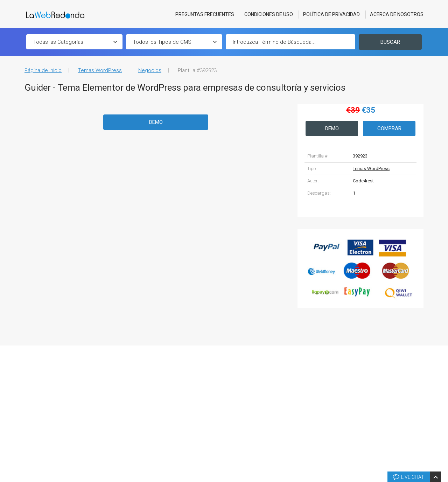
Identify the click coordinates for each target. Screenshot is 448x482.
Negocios (150, 70)
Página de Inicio (43, 70)
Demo (156, 122)
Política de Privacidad (331, 14)
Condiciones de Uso (269, 14)
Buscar (390, 42)
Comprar (389, 128)
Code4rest (363, 181)
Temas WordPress (100, 70)
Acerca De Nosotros (397, 14)
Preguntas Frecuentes (205, 14)
